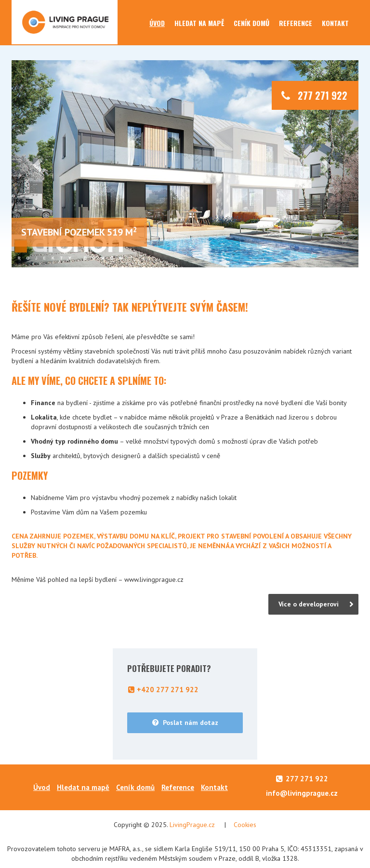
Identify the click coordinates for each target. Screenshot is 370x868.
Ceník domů (251, 23)
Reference (296, 23)
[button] (38, 164)
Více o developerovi (309, 604)
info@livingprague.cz (302, 793)
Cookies (245, 825)
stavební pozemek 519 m (79, 232)
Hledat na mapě (199, 23)
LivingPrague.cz (192, 825)
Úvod (157, 23)
